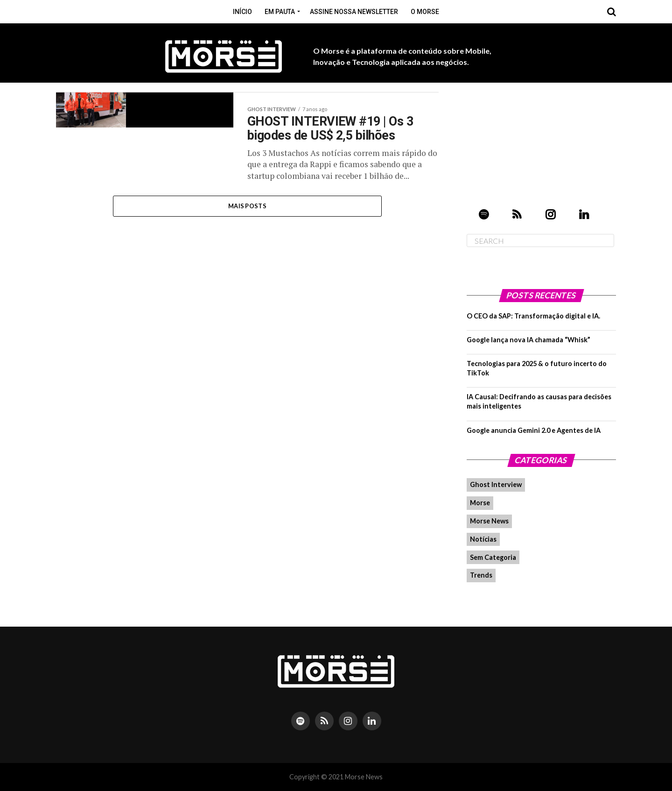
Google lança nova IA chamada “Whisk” (528, 340)
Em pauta (280, 12)
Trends (481, 575)
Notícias (483, 539)
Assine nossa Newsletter (354, 12)
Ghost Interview (496, 484)
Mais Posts (247, 206)
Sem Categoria (493, 557)
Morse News (489, 521)
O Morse (425, 12)
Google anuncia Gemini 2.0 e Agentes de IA (534, 430)
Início (242, 12)
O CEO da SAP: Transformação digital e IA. (533, 316)
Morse (480, 503)
